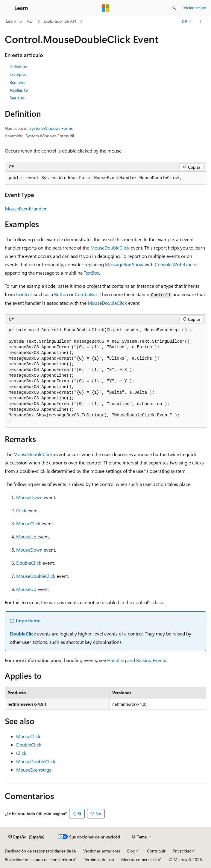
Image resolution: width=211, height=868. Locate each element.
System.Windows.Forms (51, 128)
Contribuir (156, 851)
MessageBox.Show (124, 264)
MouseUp (26, 537)
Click (21, 510)
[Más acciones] (201, 21)
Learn (11, 21)
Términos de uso (99, 859)
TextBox (91, 273)
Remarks (17, 82)
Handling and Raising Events (137, 660)
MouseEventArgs (34, 770)
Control (24, 294)
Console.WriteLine (174, 264)
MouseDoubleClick (110, 248)
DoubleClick (29, 563)
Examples (18, 74)
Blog (131, 851)
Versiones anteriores (102, 851)
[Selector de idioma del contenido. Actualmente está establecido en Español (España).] (26, 837)
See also (17, 98)
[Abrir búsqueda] (174, 8)
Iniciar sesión (194, 8)
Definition (18, 66)
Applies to (19, 90)
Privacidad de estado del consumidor (39, 859)
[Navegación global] (6, 8)
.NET (30, 21)
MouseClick (28, 523)
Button (61, 294)
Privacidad (182, 851)
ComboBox (86, 294)
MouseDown (29, 497)
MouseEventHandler (26, 208)
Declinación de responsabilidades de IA (40, 851)
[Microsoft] (106, 8)
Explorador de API (60, 21)
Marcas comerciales (139, 859)
